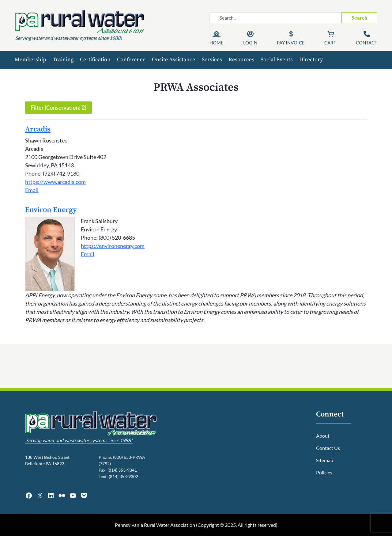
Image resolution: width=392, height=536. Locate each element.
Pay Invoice (291, 43)
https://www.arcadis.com (55, 182)
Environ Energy (51, 210)
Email (32, 190)
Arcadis (38, 129)
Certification (95, 60)
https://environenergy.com (113, 246)
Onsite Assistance (173, 60)
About (323, 436)
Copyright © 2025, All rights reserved (237, 525)
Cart (330, 43)
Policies (324, 472)
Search (359, 18)
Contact (367, 43)
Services (212, 60)
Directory (311, 60)
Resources (241, 60)
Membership (30, 60)
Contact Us (328, 448)
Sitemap (325, 460)
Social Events (277, 60)
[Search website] (275, 18)
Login (250, 43)
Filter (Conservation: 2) (58, 108)
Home (217, 43)
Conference (131, 60)
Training (63, 60)
